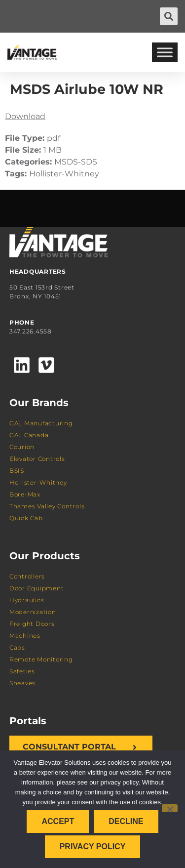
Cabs (17, 647)
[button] (169, 16)
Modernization (33, 612)
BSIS (17, 471)
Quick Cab (26, 518)
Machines (25, 636)
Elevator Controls (37, 459)
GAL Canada (29, 435)
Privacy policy (93, 847)
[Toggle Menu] (165, 52)
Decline (126, 821)
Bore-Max (25, 494)
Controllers (27, 576)
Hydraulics (27, 600)
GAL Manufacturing (41, 423)
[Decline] (170, 808)
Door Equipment (37, 588)
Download (25, 116)
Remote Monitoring (41, 659)
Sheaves (22, 683)
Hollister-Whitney (38, 482)
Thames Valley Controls (47, 506)
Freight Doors (32, 624)
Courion (22, 447)
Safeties (22, 671)
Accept (58, 821)
